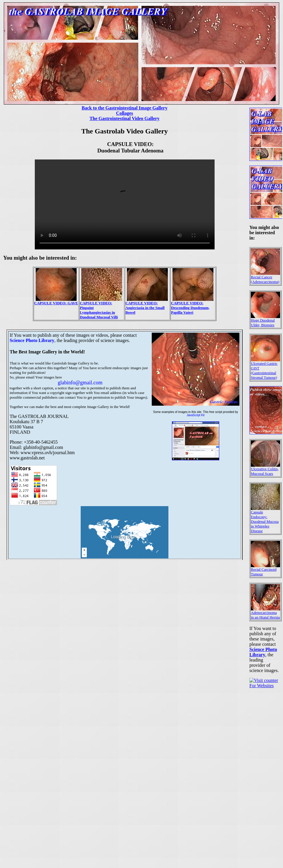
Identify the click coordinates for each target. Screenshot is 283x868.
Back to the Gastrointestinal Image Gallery (124, 108)
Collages (125, 113)
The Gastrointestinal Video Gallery (124, 118)
